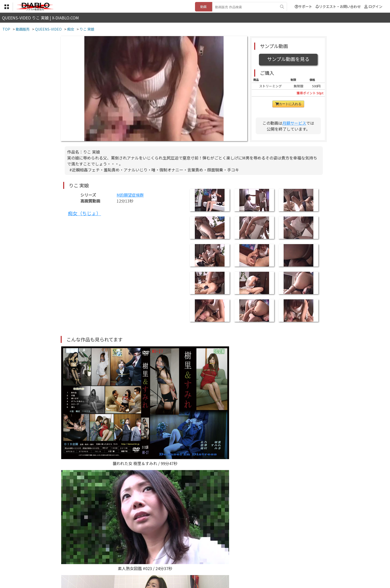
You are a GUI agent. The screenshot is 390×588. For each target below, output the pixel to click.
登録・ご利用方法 (191, 558)
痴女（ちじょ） (84, 213)
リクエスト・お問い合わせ (338, 6)
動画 (203, 7)
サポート (303, 6)
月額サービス (294, 123)
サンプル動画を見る (288, 59)
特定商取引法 (161, 558)
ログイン (375, 6)
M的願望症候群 (130, 195)
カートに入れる (288, 104)
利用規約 (138, 558)
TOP (122, 558)
